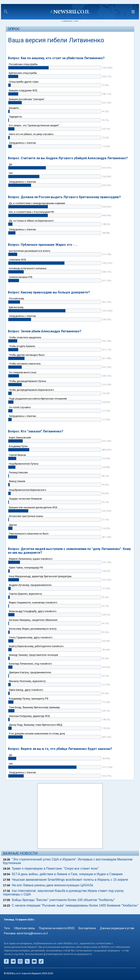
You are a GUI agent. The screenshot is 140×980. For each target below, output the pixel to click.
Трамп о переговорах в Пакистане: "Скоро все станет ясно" (55, 869)
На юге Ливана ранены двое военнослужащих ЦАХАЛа (52, 885)
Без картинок (87, 928)
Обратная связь (25, 928)
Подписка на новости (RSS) (57, 928)
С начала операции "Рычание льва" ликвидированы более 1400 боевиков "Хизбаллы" (75, 905)
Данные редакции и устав (117, 928)
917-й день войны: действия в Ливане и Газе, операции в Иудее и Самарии (67, 874)
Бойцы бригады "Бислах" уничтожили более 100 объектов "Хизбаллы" (63, 900)
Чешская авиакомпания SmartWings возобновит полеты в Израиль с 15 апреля (70, 880)
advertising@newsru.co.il (32, 933)
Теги (7, 928)
